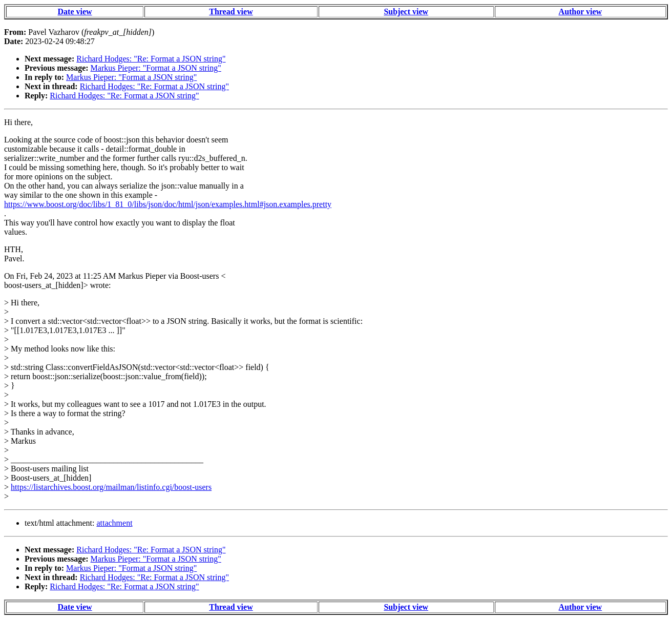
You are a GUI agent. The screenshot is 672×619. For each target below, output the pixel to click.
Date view (75, 12)
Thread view (231, 12)
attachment (114, 523)
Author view (581, 12)
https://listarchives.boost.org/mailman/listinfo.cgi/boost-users (111, 487)
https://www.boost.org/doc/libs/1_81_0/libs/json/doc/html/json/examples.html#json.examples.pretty (168, 204)
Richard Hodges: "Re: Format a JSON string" (151, 59)
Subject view (406, 12)
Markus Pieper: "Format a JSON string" (156, 68)
